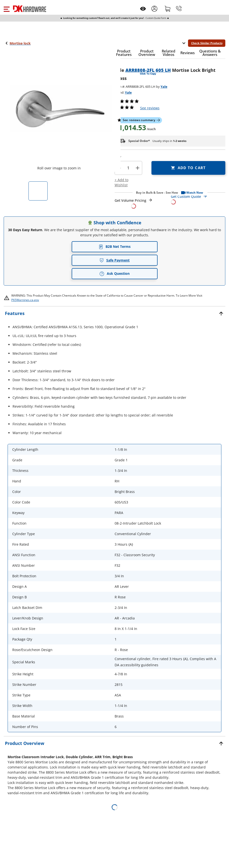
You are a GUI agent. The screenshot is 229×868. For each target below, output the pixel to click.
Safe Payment (114, 260)
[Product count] (128, 168)
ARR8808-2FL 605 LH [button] (148, 70)
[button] (7, 9)
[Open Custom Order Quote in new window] (198, 199)
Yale (164, 87)
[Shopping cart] (168, 9)
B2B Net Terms (115, 246)
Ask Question (114, 274)
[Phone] (179, 9)
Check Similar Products (207, 43)
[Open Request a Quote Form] (134, 203)
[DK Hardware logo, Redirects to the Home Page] (30, 9)
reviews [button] (150, 108)
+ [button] (138, 168)
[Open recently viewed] (143, 9)
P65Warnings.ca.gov (25, 300)
